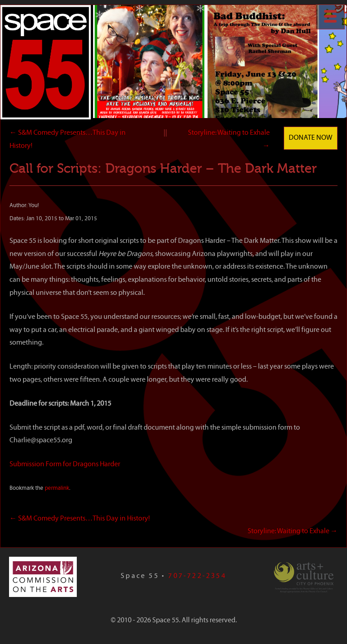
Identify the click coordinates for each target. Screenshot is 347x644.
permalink (57, 488)
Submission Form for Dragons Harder (65, 464)
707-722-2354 (197, 576)
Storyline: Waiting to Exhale (293, 531)
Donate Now (311, 138)
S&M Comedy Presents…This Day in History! (80, 519)
